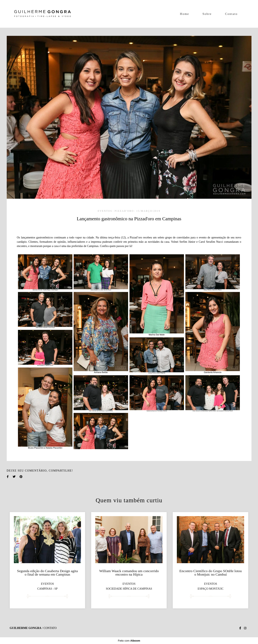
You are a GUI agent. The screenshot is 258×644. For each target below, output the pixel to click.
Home (184, 14)
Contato (231, 14)
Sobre (207, 14)
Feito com (129, 641)
